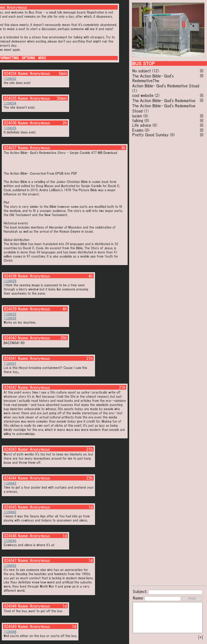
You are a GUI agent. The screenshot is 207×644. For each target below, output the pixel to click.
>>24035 (10, 128)
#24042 (10, 387)
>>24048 (10, 632)
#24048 (10, 606)
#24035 (10, 98)
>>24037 (10, 364)
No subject (142, 71)
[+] (201, 637)
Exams (138, 130)
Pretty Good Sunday (150, 135)
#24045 (10, 507)
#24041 (10, 358)
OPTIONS (28, 58)
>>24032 (10, 79)
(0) (146, 116)
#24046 (10, 536)
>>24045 (10, 541)
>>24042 (10, 512)
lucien (137, 116)
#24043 (10, 449)
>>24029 (10, 281)
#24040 (10, 338)
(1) (135, 91)
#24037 (10, 148)
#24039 (10, 309)
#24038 (10, 276)
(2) (157, 95)
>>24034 (10, 103)
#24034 (10, 73)
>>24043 (10, 483)
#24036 (10, 123)
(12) (156, 71)
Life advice (142, 125)
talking (138, 120)
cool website (143, 95)
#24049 (10, 626)
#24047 (10, 560)
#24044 (10, 478)
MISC (42, 58)
